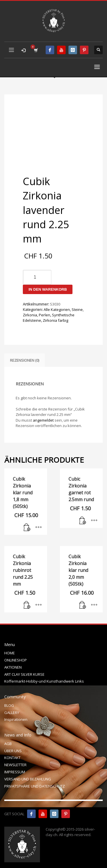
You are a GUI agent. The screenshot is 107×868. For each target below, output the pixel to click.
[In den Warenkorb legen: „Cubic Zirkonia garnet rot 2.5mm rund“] (83, 521)
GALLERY (12, 713)
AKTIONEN (13, 667)
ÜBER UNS (13, 751)
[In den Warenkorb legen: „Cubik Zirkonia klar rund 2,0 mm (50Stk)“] (83, 605)
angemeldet (43, 420)
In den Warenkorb (48, 289)
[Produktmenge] (37, 277)
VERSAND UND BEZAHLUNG (28, 779)
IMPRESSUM (15, 772)
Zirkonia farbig (55, 320)
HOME (10, 653)
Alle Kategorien (57, 309)
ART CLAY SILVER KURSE (24, 674)
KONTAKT (12, 758)
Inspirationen (16, 719)
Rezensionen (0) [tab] (25, 360)
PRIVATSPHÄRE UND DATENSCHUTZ (35, 786)
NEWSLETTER (15, 765)
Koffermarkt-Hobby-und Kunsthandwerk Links (44, 681)
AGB (8, 744)
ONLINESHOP (16, 660)
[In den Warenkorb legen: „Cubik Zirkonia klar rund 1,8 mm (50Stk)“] (27, 528)
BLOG (9, 705)
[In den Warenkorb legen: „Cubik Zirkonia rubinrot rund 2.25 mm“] (27, 605)
